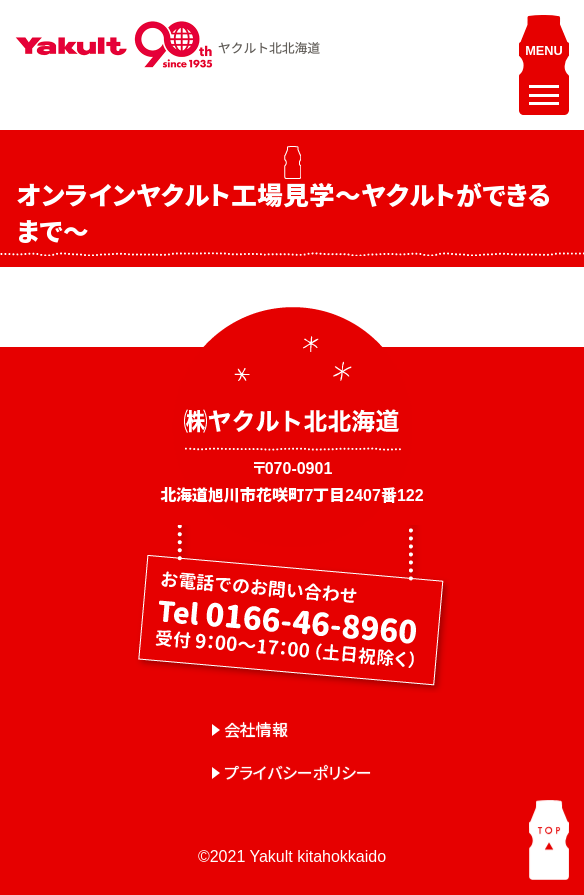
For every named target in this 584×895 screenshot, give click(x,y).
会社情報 (256, 730)
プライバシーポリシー (298, 773)
